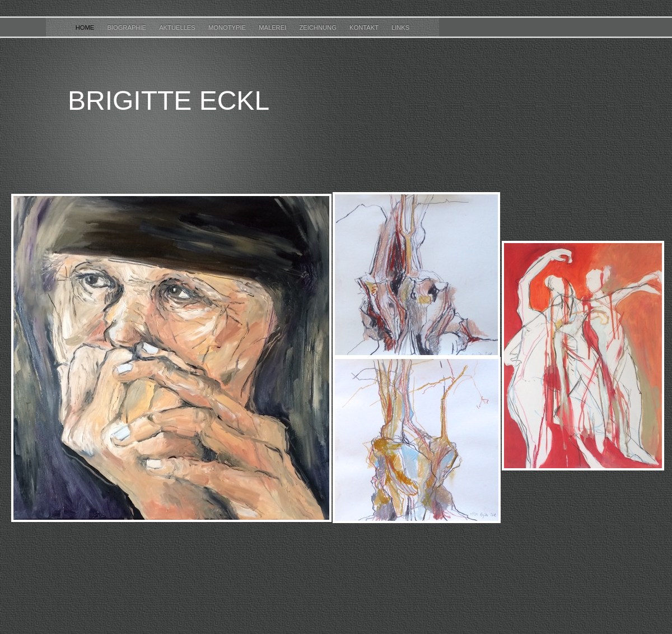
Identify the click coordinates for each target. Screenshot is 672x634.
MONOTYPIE (228, 27)
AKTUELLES (178, 27)
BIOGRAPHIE (127, 27)
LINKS (400, 27)
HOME (86, 27)
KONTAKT (365, 27)
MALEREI (273, 27)
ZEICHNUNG (319, 27)
